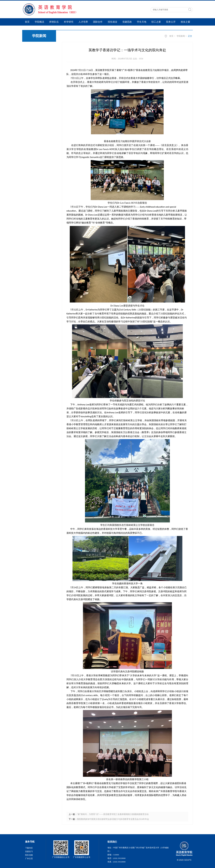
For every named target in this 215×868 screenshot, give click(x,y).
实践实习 (29, 851)
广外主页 (29, 859)
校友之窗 (185, 22)
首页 (27, 22)
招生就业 (112, 22)
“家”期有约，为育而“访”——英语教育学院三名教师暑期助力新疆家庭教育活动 (113, 814)
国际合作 (98, 22)
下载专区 (29, 848)
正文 (190, 36)
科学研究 (69, 22)
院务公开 (171, 22)
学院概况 (39, 22)
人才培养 (83, 22)
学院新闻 (181, 36)
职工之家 (156, 22)
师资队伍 (54, 22)
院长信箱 (29, 855)
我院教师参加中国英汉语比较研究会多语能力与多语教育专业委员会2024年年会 (113, 819)
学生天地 (142, 22)
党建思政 (127, 22)
